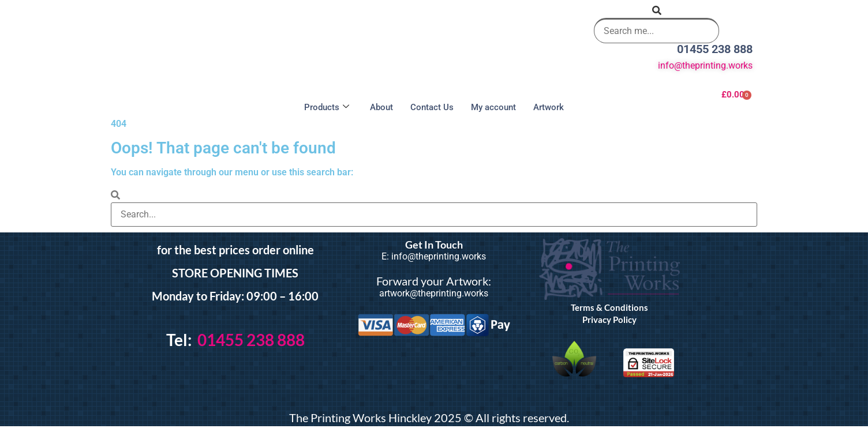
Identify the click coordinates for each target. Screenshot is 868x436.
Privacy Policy (609, 320)
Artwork (549, 107)
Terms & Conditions (609, 307)
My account (493, 107)
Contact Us (432, 107)
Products (327, 107)
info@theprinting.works (705, 65)
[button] (656, 11)
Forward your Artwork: (434, 281)
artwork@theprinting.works (434, 293)
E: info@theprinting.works (434, 256)
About (381, 107)
